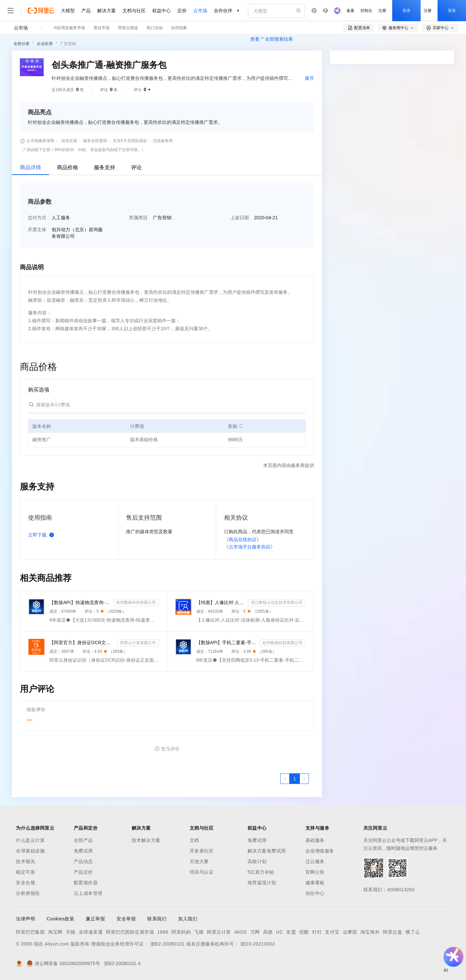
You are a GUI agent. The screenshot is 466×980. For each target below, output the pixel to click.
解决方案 (107, 11)
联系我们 (157, 919)
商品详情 (30, 167)
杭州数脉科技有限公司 (136, 602)
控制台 (366, 11)
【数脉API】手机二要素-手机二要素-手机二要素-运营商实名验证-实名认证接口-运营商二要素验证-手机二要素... (227, 643)
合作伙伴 (223, 11)
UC (280, 932)
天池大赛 (199, 861)
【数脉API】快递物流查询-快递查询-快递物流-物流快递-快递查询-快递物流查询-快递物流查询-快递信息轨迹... (80, 602)
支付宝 (332, 932)
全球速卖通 (91, 932)
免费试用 (83, 851)
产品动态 (83, 861)
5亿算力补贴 (261, 872)
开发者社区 (202, 851)
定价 (182, 11)
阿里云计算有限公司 (138, 643)
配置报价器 (86, 883)
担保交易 (69, 141)
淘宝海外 (370, 932)
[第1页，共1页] (295, 779)
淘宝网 (55, 932)
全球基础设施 (30, 851)
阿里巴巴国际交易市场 (130, 932)
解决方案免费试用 (267, 851)
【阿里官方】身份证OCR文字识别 (82, 643)
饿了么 (413, 932)
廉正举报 (95, 919)
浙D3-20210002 (258, 944)
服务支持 (105, 167)
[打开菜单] (11, 11)
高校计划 (257, 861)
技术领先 (25, 861)
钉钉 (317, 932)
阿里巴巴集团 (30, 932)
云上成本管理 (88, 893)
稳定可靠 (25, 872)
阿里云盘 (393, 932)
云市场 (200, 11)
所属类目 (138, 218)
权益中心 (162, 11)
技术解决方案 (146, 840)
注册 (382, 11)
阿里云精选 (128, 28)
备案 (350, 11)
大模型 (68, 11)
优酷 (304, 932)
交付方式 (37, 218)
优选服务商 (163, 141)
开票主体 (37, 230)
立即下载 (42, 535)
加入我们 (188, 919)
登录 (406, 11)
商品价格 (68, 167)
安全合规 (25, 883)
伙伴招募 (179, 28)
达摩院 (350, 932)
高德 (268, 932)
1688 (163, 932)
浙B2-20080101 (167, 944)
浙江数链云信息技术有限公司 (277, 602)
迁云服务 (315, 861)
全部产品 (83, 840)
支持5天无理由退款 (130, 141)
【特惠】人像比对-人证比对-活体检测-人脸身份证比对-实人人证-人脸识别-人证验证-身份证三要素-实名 (221, 602)
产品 (86, 11)
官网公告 (315, 872)
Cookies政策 (60, 919)
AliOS (241, 932)
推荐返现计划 (262, 883)
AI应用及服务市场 (69, 28)
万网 (255, 932)
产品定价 (83, 872)
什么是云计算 (30, 840)
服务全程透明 (95, 141)
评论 (136, 167)
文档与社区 (134, 11)
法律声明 (25, 919)
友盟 (291, 932)
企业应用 (45, 44)
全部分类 (22, 44)
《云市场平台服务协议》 (250, 547)
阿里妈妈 (181, 932)
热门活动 (155, 28)
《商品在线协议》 (243, 540)
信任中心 (315, 893)
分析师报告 (28, 893)
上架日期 (240, 218)
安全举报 (126, 919)
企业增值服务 (320, 851)
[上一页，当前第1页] (285, 779)
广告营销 (68, 44)
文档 (194, 840)
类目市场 (102, 28)
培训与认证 (202, 872)
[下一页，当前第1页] (304, 779)
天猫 (71, 932)
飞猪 (199, 932)
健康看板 (315, 883)
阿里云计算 (219, 932)
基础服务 (315, 840)
